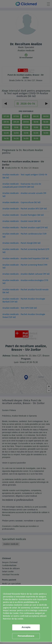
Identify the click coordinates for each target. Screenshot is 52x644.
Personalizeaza (26, 636)
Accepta (26, 627)
